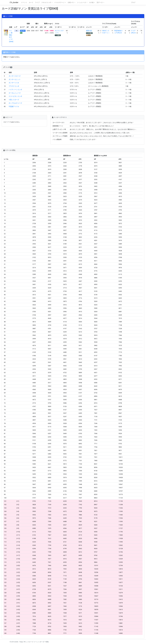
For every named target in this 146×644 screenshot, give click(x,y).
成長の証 (89, 31)
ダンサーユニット (15, 79)
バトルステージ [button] (60, 2)
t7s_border (14, 2)
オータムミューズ (15, 93)
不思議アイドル (14, 106)
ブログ (133, 2)
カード (31, 2)
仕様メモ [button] (71, 2)
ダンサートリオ (14, 83)
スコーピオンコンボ (15, 96)
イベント (24, 2)
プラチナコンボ (14, 86)
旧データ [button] (100, 2)
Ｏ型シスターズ (14, 100)
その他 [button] (91, 2)
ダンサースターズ (15, 76)
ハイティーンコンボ (15, 90)
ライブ (37, 2)
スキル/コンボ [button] (46, 2)
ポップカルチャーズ (15, 103)
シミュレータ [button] (82, 2)
